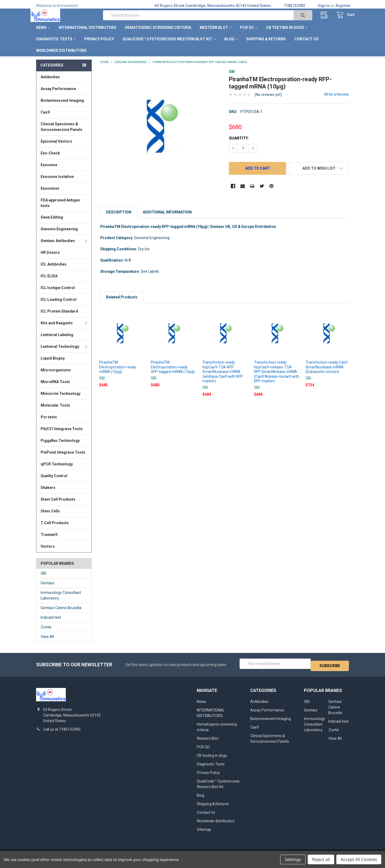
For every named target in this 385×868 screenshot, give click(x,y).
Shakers (48, 493)
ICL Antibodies (54, 270)
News (43, 33)
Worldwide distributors (61, 56)
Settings (293, 859)
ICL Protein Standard (59, 317)
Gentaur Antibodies (65, 247)
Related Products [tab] (122, 303)
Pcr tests (49, 423)
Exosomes (50, 194)
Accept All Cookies (359, 859)
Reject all (321, 859)
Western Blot (216, 33)
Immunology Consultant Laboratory (61, 601)
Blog (231, 45)
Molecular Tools (55, 411)
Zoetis (46, 633)
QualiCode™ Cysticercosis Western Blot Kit (169, 45)
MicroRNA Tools (55, 388)
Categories (52, 71)
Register (343, 6)
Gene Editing (52, 223)
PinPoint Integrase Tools (63, 458)
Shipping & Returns (266, 45)
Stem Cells (50, 517)
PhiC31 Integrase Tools (62, 435)
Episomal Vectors (56, 147)
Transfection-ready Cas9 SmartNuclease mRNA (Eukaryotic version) (327, 373)
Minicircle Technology (61, 399)
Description (119, 218)
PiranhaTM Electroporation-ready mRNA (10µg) (118, 373)
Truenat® (49, 540)
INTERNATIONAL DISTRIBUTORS (87, 33)
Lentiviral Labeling (57, 341)
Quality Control (54, 482)
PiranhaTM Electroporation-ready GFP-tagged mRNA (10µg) (173, 373)
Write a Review (336, 100)
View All (47, 643)
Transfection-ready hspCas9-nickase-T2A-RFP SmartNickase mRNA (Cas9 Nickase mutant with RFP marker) (277, 377)
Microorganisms (56, 376)
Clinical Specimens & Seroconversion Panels (61, 133)
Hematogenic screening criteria (158, 33)
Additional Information (167, 218)
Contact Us (306, 45)
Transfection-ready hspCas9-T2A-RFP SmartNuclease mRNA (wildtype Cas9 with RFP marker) (223, 377)
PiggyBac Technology (60, 446)
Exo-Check (50, 159)
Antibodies (50, 83)
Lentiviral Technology (65, 352)
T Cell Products (55, 529)
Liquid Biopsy (53, 364)
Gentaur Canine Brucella (61, 614)
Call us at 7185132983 (62, 733)
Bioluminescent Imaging (62, 106)
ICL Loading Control (59, 305)
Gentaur (47, 589)
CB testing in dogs (287, 33)
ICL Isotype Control (58, 294)
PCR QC (249, 33)
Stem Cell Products (58, 505)
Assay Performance (58, 95)
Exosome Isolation (57, 182)
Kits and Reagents (65, 329)
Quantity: (239, 144)
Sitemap (204, 833)
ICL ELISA (49, 282)
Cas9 (45, 118)
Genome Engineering (59, 235)
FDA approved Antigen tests (60, 209)
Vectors (48, 552)
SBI (43, 579)
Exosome (49, 171)
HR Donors (50, 258)
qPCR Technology (57, 470)
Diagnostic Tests (56, 45)
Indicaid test (51, 623)
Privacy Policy (99, 45)
